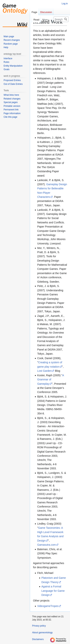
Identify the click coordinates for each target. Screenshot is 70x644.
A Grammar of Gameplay (51, 380)
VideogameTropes (48, 606)
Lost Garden (44, 371)
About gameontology (42, 633)
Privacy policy (39, 626)
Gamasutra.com (46, 545)
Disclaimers (38, 639)
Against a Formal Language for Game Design (53, 591)
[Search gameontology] (61, 19)
